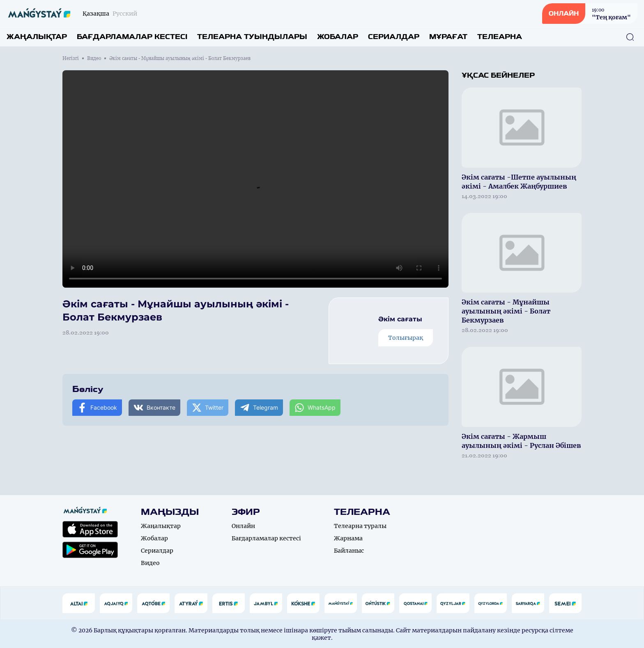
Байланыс (349, 551)
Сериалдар (394, 37)
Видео (94, 58)
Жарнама (348, 538)
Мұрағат (448, 37)
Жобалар (338, 37)
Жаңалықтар (37, 37)
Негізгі (71, 58)
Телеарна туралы (360, 526)
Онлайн (243, 526)
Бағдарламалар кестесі (132, 37)
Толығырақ (406, 338)
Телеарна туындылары (252, 37)
